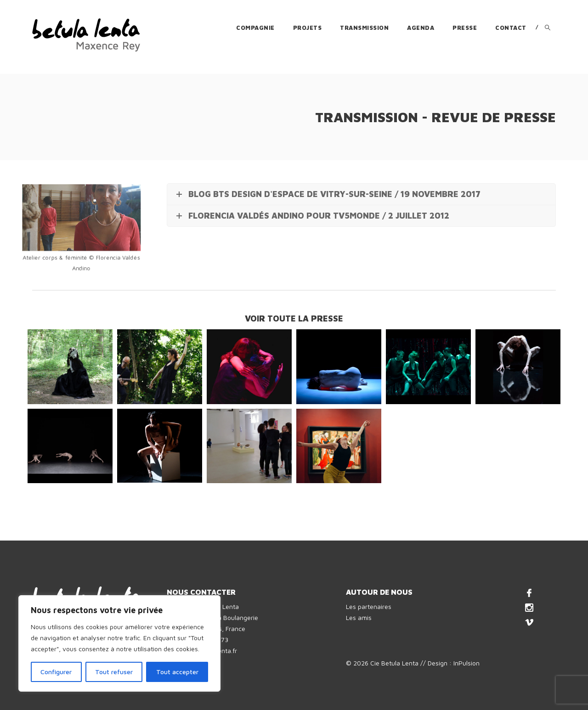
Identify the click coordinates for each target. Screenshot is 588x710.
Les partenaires (369, 606)
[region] (119, 643)
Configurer (56, 672)
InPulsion (466, 663)
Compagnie (255, 28)
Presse (465, 28)
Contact (511, 28)
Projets (308, 28)
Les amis (359, 617)
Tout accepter (177, 672)
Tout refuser (114, 672)
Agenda (421, 28)
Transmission (364, 28)
